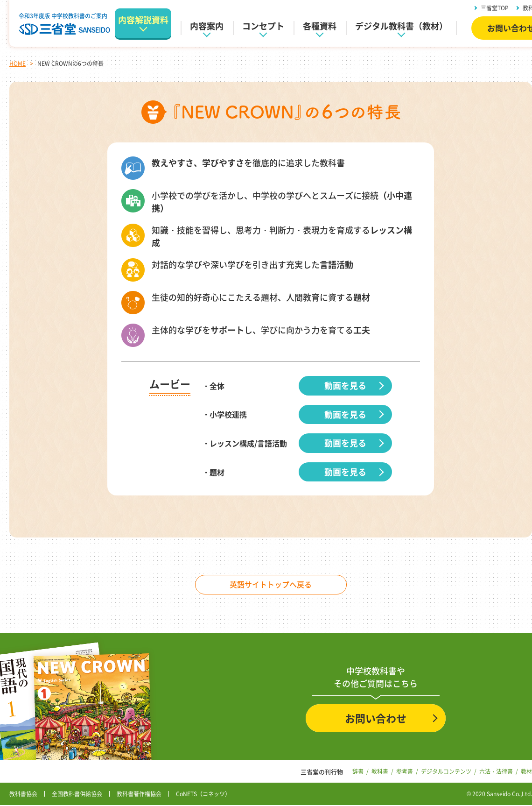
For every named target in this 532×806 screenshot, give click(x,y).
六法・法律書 (496, 772)
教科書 (380, 772)
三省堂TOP (495, 8)
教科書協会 (23, 795)
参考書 (405, 772)
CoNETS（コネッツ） (203, 795)
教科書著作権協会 (139, 795)
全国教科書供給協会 (77, 795)
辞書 (358, 772)
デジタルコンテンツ (446, 772)
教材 (526, 772)
